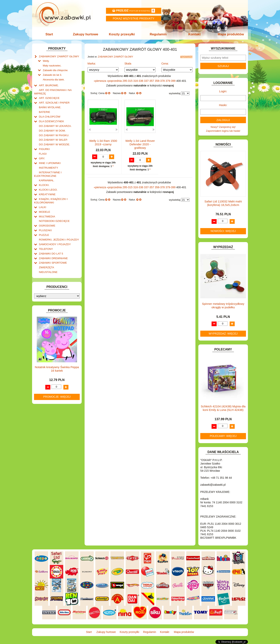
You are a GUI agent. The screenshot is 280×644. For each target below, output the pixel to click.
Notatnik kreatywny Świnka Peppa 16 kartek (57, 359)
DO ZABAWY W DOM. (52, 127)
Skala (128, 63)
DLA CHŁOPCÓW (49, 114)
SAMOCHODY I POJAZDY (54, 236)
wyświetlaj (175, 93)
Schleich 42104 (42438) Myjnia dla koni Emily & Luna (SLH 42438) (223, 408)
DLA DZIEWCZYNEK (51, 118)
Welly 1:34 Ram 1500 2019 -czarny (103, 142)
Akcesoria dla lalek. (54, 78)
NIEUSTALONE (48, 263)
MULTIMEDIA (47, 210)
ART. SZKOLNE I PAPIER (53, 101)
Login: (223, 91)
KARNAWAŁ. (46, 175)
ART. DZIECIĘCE (49, 96)
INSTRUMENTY (48, 163)
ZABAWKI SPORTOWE (52, 254)
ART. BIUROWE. (48, 84)
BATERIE (44, 109)
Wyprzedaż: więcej (223, 334)
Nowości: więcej (223, 231)
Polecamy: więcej (223, 436)
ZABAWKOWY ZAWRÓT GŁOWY (58, 56)
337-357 (149, 80)
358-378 (160, 80)
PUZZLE (44, 227)
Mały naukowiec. (52, 65)
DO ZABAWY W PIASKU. (53, 132)
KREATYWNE (47, 188)
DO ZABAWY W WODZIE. (54, 141)
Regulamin (158, 34)
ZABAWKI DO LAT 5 (50, 245)
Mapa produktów (230, 34)
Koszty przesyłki (122, 34)
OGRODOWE (47, 218)
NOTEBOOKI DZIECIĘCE (53, 214)
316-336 (139, 80)
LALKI (42, 201)
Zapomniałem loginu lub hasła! (223, 131)
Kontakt (194, 34)
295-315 (128, 80)
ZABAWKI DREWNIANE (53, 250)
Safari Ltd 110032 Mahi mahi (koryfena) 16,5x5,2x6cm (223, 203)
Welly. (46, 61)
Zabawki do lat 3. (52, 74)
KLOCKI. (44, 179)
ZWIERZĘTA (46, 258)
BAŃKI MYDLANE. (49, 105)
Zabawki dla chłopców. (55, 69)
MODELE (44, 205)
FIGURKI (44, 145)
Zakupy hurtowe (86, 34)
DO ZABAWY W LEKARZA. (54, 123)
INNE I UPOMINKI (49, 158)
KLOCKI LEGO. (48, 184)
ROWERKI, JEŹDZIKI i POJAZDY (58, 232)
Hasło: (223, 105)
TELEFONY (46, 241)
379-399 (171, 80)
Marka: (92, 63)
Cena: (165, 63)
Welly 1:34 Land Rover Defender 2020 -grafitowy (140, 144)
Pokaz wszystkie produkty (134, 18)
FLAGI (43, 149)
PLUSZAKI (45, 223)
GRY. (42, 154)
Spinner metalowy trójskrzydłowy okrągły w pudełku (223, 305)
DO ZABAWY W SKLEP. (53, 136)
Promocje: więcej (57, 387)
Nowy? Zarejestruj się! (223, 127)
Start (50, 34)
